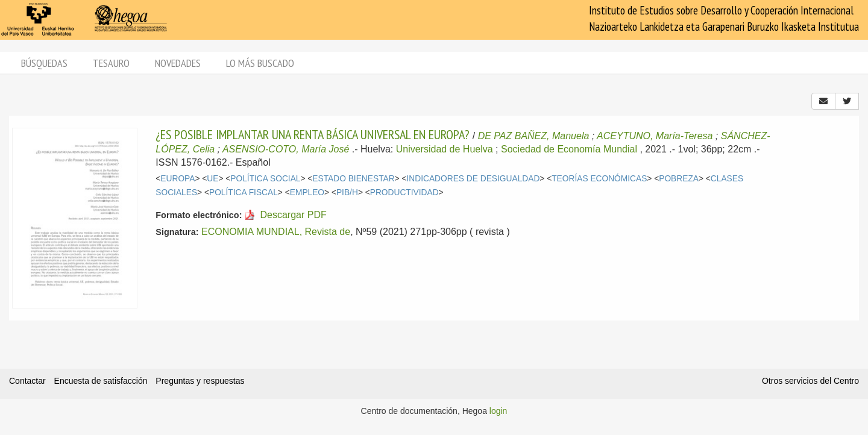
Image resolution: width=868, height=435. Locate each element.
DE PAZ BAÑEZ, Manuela (534, 136)
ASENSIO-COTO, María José (286, 149)
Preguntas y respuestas (200, 381)
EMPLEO (307, 192)
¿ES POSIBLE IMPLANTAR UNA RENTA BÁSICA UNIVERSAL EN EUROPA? (313, 134)
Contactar (27, 381)
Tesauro (111, 63)
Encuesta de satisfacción (101, 381)
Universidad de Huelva (445, 149)
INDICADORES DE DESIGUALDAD (473, 179)
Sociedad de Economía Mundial (569, 149)
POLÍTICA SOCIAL (265, 179)
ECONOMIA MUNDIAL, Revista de (276, 232)
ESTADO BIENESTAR (353, 179)
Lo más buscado (260, 63)
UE (212, 179)
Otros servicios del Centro (810, 381)
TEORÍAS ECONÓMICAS (599, 179)
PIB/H (347, 192)
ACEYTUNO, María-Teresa (655, 136)
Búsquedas (44, 63)
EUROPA (178, 179)
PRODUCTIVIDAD (404, 192)
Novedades (178, 63)
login (498, 411)
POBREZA (679, 179)
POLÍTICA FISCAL (244, 192)
